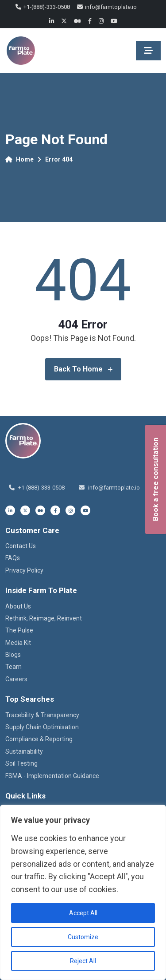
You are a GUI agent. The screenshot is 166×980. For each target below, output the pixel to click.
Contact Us (21, 546)
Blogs (13, 655)
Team (14, 667)
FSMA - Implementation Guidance (52, 776)
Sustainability (24, 751)
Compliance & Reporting (39, 739)
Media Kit (18, 643)
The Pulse (19, 630)
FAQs (13, 558)
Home (19, 159)
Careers (16, 679)
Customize (83, 937)
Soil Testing (21, 763)
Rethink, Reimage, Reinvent (44, 618)
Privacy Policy (24, 570)
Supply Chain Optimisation (42, 727)
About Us (18, 606)
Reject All (83, 961)
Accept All (83, 913)
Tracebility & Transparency (42, 715)
